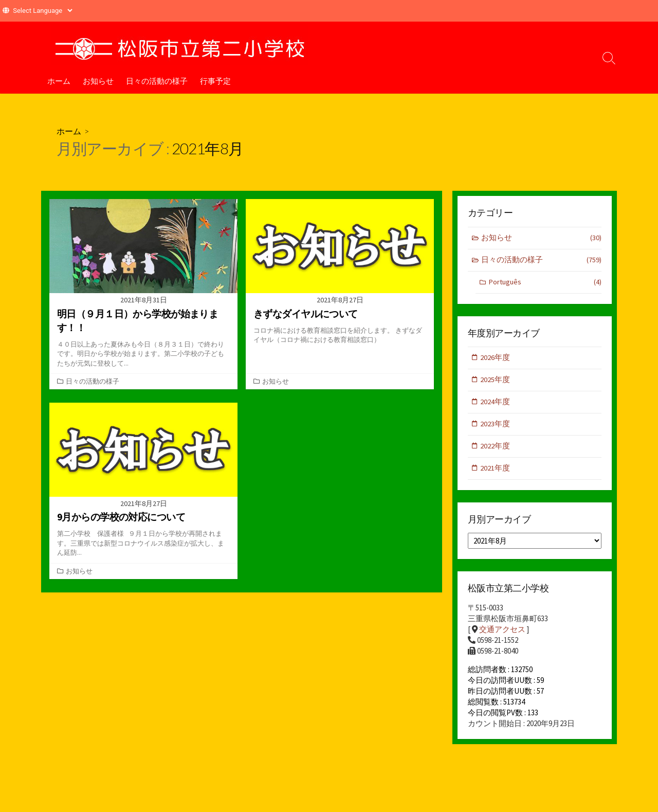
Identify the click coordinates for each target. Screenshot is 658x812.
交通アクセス (502, 632)
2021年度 (496, 471)
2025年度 (496, 381)
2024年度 (496, 403)
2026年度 (496, 359)
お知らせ (98, 81)
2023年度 (496, 426)
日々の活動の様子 (157, 81)
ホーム (59, 81)
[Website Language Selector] (42, 11)
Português (545, 283)
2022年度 (496, 449)
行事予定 (215, 81)
